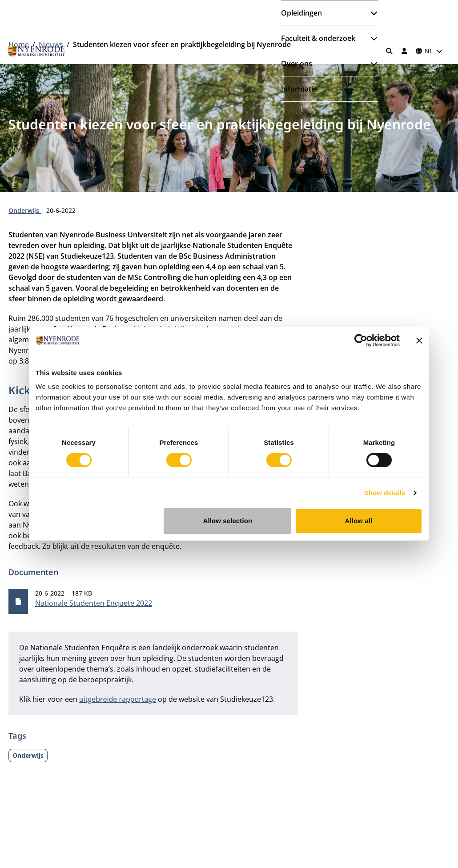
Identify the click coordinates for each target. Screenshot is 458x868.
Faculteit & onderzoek (318, 38)
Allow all (359, 521)
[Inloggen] (404, 51)
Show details (385, 493)
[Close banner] (419, 340)
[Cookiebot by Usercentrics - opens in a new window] (361, 340)
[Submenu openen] (370, 13)
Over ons (297, 64)
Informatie (299, 89)
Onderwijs (25, 210)
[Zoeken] (390, 51)
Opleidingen (301, 13)
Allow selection (228, 521)
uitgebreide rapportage (118, 699)
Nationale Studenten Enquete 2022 (94, 603)
